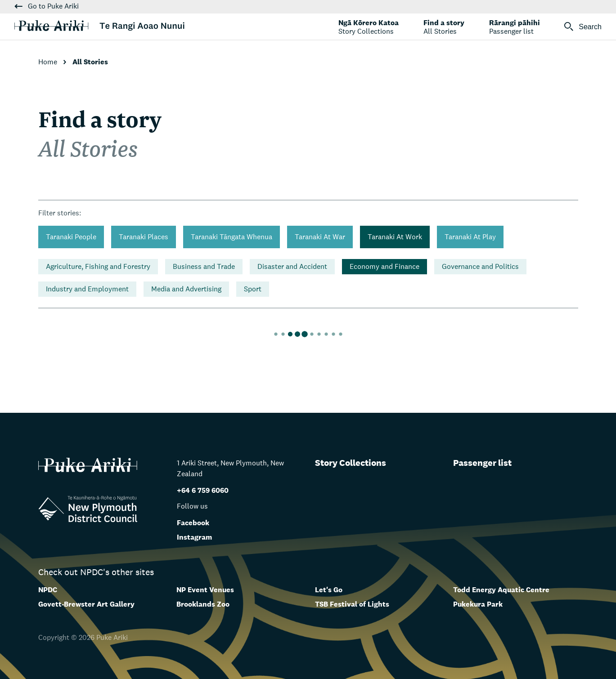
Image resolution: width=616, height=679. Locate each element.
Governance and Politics (480, 266)
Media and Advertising (186, 289)
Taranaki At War (320, 237)
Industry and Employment (87, 289)
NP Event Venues (205, 590)
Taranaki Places (144, 237)
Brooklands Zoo (203, 604)
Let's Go (329, 590)
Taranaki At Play (470, 237)
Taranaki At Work (395, 237)
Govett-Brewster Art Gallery (86, 604)
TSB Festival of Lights (352, 604)
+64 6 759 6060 (203, 490)
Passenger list (482, 463)
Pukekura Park (478, 604)
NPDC (48, 590)
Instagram (194, 537)
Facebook (193, 523)
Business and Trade (204, 266)
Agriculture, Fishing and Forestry (98, 266)
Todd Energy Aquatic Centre (501, 590)
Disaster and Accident (292, 266)
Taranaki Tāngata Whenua (232, 237)
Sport (253, 289)
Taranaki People (71, 237)
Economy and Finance (384, 266)
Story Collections (351, 463)
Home (49, 62)
